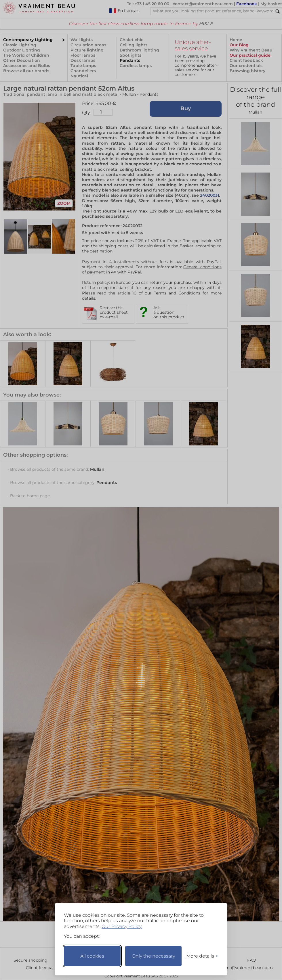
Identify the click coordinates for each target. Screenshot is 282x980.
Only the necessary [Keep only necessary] (153, 956)
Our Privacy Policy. (122, 926)
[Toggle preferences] (200, 956)
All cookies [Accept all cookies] (92, 956)
